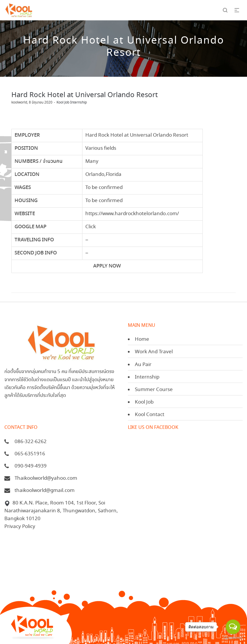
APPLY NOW (107, 266)
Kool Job (144, 402)
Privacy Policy (20, 527)
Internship (147, 377)
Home (142, 339)
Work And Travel (154, 352)
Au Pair (143, 365)
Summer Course (154, 390)
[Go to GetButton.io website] (233, 638)
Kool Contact (150, 415)
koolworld (19, 102)
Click (91, 227)
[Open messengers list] (233, 627)
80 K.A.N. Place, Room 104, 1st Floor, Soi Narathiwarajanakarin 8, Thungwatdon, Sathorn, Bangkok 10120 (61, 511)
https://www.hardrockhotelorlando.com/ (132, 214)
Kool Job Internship (72, 102)
